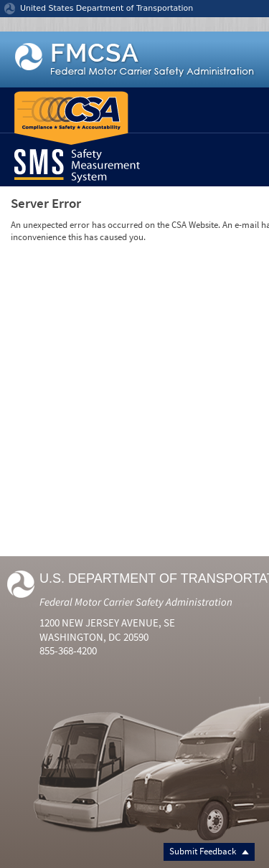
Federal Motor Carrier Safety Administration (136, 602)
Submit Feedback (209, 851)
